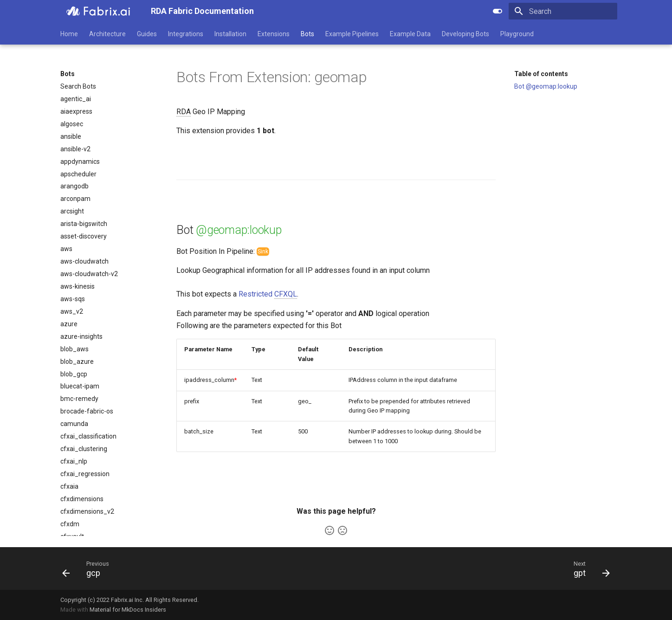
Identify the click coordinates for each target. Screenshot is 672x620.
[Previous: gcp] (84, 568)
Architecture (107, 34)
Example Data (410, 34)
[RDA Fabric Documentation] (98, 11)
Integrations (186, 34)
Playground (517, 34)
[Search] (563, 11)
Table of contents (541, 74)
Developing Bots (465, 34)
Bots (307, 34)
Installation (230, 34)
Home (69, 34)
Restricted (268, 294)
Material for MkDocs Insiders (128, 610)
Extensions (274, 34)
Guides (147, 34)
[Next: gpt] (588, 568)
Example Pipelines (352, 34)
